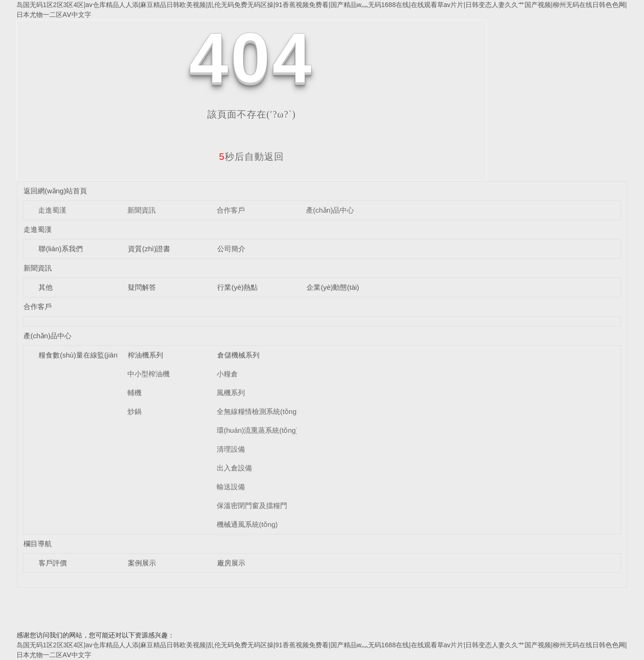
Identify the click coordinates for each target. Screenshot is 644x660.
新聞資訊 (141, 210)
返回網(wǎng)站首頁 (55, 191)
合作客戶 (231, 210)
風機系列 (231, 393)
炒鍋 (134, 411)
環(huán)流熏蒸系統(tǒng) (257, 430)
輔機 (134, 393)
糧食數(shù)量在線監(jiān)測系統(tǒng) (99, 355)
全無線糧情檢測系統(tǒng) (258, 411)
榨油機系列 (145, 355)
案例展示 (142, 563)
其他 (46, 287)
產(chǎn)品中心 (330, 210)
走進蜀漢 (52, 210)
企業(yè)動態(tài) (333, 287)
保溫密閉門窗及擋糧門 (252, 505)
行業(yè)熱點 (237, 287)
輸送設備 (231, 487)
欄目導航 (38, 544)
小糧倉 (227, 374)
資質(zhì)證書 (149, 249)
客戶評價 (53, 563)
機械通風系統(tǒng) (247, 524)
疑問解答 (142, 287)
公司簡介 (231, 249)
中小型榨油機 (149, 374)
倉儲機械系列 (238, 355)
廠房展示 (231, 563)
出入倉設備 (234, 468)
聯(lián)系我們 (60, 249)
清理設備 (231, 449)
